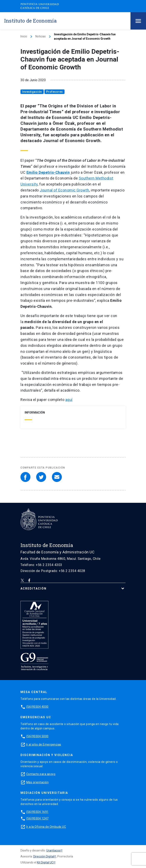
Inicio (24, 36)
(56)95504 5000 (37, 736)
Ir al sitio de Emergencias (44, 744)
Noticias (41, 36)
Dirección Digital (44, 856)
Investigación (32, 92)
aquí (69, 400)
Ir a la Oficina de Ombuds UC (46, 827)
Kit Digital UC (45, 862)
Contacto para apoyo (41, 774)
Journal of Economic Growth (64, 190)
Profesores (54, 92)
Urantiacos (53, 850)
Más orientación (38, 782)
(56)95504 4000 (37, 707)
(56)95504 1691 (37, 812)
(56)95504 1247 (37, 818)
